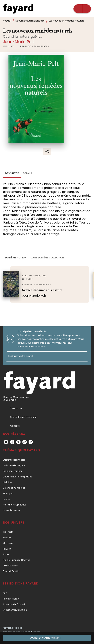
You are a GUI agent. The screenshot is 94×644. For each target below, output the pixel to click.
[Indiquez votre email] (42, 357)
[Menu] (82, 9)
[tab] (12, 173)
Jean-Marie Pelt (18, 42)
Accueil (7, 21)
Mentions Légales (12, 628)
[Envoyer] (84, 356)
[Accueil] (18, 9)
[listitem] (6, 442)
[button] (34, 46)
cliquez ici (40, 347)
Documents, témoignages (30, 21)
